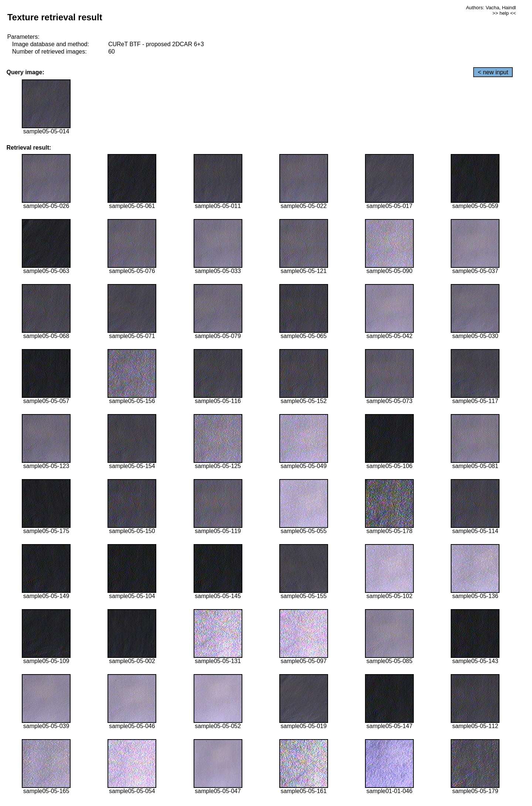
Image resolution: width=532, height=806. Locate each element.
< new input (493, 72)
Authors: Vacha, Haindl (491, 8)
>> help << (504, 13)
